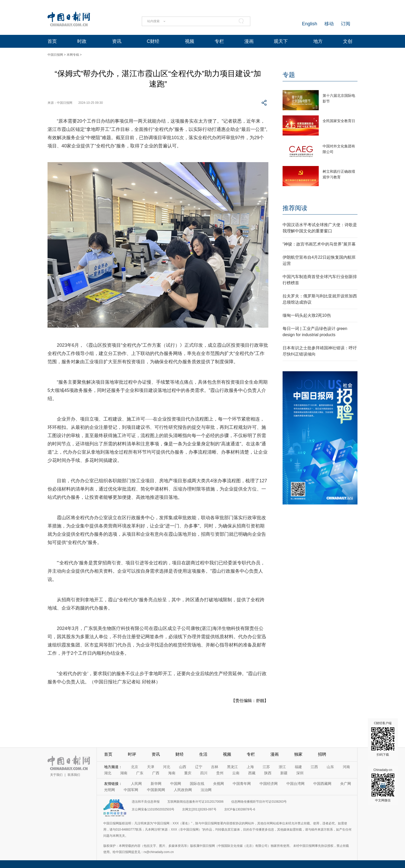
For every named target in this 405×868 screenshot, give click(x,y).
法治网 (206, 790)
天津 (151, 767)
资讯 (117, 41)
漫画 (249, 41)
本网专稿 (73, 55)
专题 (289, 75)
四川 (204, 773)
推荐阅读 (295, 208)
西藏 (252, 773)
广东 (140, 773)
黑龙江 (232, 767)
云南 (236, 773)
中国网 (176, 784)
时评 (132, 754)
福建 (298, 767)
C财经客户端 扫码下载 (383, 739)
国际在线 (197, 784)
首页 (52, 41)
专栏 (219, 41)
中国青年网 (242, 784)
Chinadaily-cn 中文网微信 (383, 785)
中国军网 (131, 790)
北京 (135, 767)
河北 (167, 767)
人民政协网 (183, 790)
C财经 (153, 41)
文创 (348, 41)
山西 (183, 767)
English (310, 24)
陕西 (268, 773)
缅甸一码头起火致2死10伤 (307, 315)
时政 (82, 41)
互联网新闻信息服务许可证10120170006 (195, 802)
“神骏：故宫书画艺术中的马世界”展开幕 (319, 244)
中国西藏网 (322, 784)
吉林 (215, 767)
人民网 (136, 784)
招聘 (322, 754)
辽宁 (199, 767)
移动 (329, 24)
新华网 (156, 784)
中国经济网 (269, 784)
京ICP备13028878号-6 (240, 809)
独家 (298, 754)
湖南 (124, 773)
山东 (330, 767)
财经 (180, 754)
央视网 (219, 784)
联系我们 (74, 775)
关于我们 (56, 775)
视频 (190, 41)
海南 (172, 773)
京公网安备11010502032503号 (153, 809)
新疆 (284, 773)
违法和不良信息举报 (146, 802)
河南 (346, 767)
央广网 (346, 784)
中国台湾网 (295, 784)
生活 (203, 754)
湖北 (108, 773)
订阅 (346, 24)
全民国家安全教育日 (339, 121)
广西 (156, 773)
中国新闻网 (156, 790)
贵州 (220, 773)
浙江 (282, 767)
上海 (250, 767)
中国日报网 (55, 55)
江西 (314, 767)
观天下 (281, 41)
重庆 (188, 773)
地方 (318, 41)
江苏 (266, 767)
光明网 (110, 790)
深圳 (300, 773)
